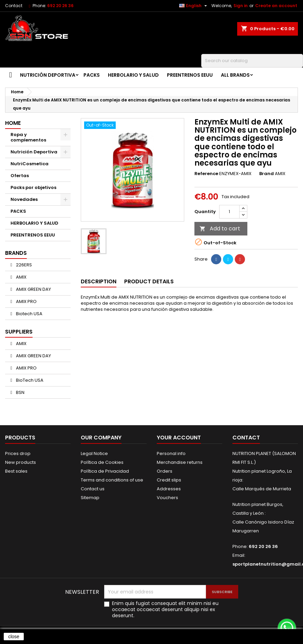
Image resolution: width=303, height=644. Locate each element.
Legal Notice (94, 453)
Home (13, 123)
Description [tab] (99, 281)
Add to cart (220, 229)
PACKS (92, 75)
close (14, 637)
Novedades (24, 199)
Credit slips (169, 480)
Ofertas (20, 176)
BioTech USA (29, 380)
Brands (16, 253)
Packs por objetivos (33, 187)
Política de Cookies (102, 462)
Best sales (16, 471)
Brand (267, 174)
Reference (206, 174)
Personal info (171, 453)
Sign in (241, 6)
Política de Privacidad (105, 471)
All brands (235, 75)
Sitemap (90, 498)
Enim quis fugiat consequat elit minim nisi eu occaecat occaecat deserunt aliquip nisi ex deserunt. (165, 609)
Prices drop (18, 453)
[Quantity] (229, 212)
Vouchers (167, 498)
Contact (14, 6)
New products (21, 462)
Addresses (169, 489)
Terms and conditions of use (112, 480)
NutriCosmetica (30, 164)
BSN (20, 392)
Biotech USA (29, 314)
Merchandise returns (180, 462)
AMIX (21, 277)
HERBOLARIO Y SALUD (133, 75)
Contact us (93, 489)
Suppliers (19, 332)
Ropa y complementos (28, 137)
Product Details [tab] (149, 281)
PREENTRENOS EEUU (190, 75)
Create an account (276, 6)
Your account (179, 438)
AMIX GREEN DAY (33, 289)
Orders (165, 471)
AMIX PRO (26, 301)
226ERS (23, 265)
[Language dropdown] (194, 6)
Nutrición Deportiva (48, 75)
